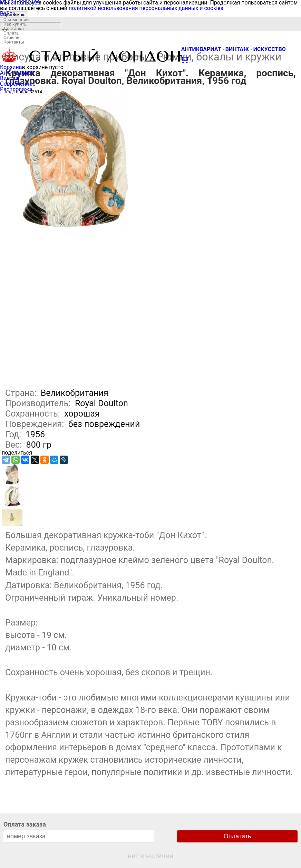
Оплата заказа (25, 824)
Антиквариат (17, 73)
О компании (16, 20)
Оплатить (237, 836)
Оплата (11, 33)
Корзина (11, 67)
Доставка (14, 28)
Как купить (15, 24)
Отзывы (12, 37)
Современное (18, 84)
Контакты (14, 42)
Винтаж (10, 78)
